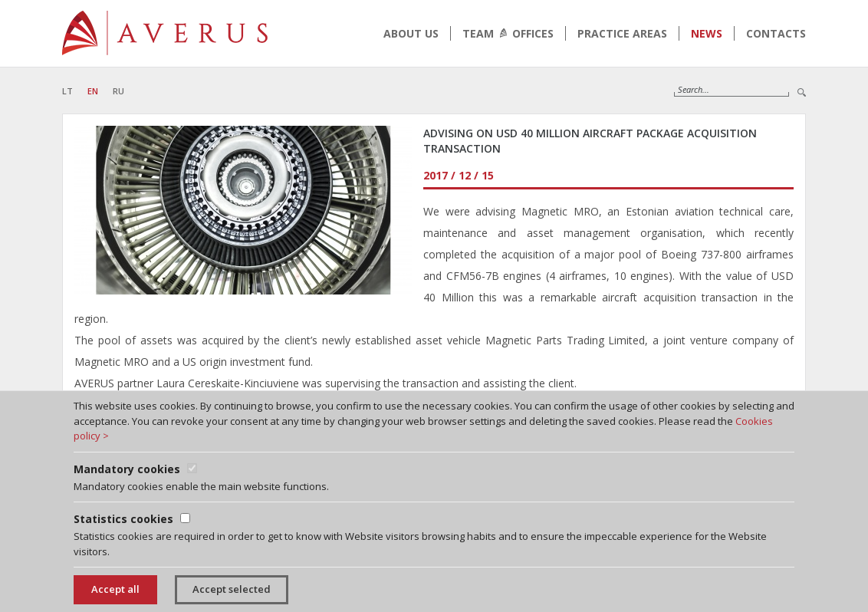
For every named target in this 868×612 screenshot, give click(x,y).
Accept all (115, 589)
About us (411, 33)
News (707, 33)
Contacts (776, 33)
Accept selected (232, 589)
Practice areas (622, 33)
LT (67, 91)
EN (93, 91)
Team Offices (508, 33)
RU (118, 91)
